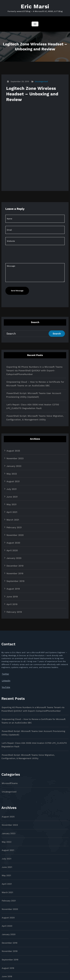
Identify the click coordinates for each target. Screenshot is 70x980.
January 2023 (13, 455)
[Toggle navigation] (35, 23)
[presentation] (27, 283)
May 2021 (11, 491)
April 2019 (11, 584)
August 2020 (12, 527)
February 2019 (13, 591)
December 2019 (14, 548)
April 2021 (11, 498)
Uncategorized (41, 81)
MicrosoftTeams (9, 756)
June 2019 (11, 577)
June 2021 (11, 484)
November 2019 (14, 556)
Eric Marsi (35, 6)
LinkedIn (5, 659)
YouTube (5, 666)
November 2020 (14, 520)
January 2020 (13, 541)
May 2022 (11, 462)
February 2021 (13, 513)
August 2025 (12, 441)
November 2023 (14, 448)
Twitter (5, 653)
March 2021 (12, 505)
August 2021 (12, 470)
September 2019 (14, 563)
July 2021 (11, 477)
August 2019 (12, 570)
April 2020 (11, 534)
